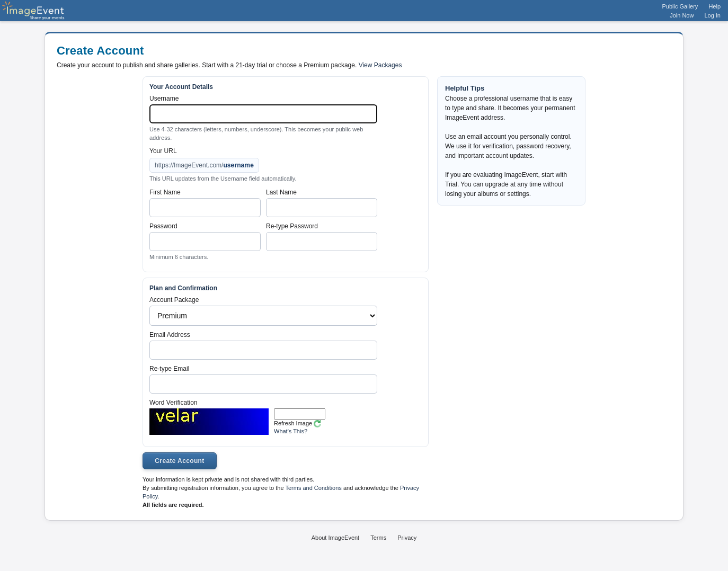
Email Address (170, 335)
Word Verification (174, 403)
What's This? (291, 431)
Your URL (163, 151)
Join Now (682, 15)
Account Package (174, 300)
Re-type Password (292, 226)
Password (163, 226)
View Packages (380, 65)
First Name (165, 192)
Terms (378, 538)
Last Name (281, 192)
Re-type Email (169, 369)
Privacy (407, 538)
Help (714, 6)
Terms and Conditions (313, 488)
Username (164, 99)
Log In (712, 15)
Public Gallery (680, 6)
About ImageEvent (336, 538)
